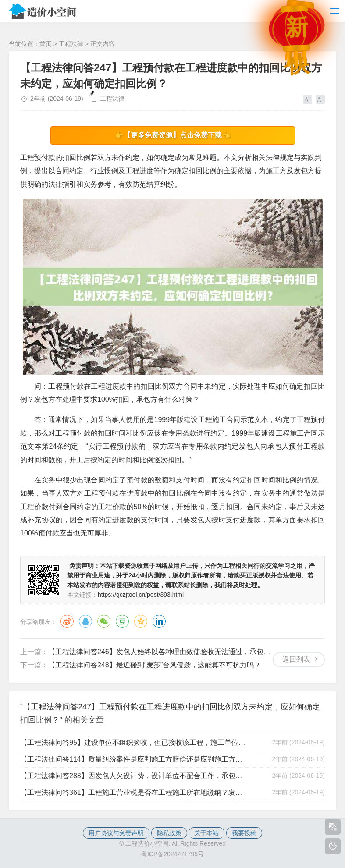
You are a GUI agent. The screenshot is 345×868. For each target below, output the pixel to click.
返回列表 (296, 659)
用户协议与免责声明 (116, 833)
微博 (67, 621)
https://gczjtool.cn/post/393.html (141, 595)
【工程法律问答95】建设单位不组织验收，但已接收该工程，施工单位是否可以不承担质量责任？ (134, 742)
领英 (159, 621)
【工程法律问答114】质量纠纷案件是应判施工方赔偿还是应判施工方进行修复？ (134, 759)
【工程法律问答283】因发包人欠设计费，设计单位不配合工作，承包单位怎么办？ (134, 776)
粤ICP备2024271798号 (172, 854)
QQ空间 (141, 621)
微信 (104, 621)
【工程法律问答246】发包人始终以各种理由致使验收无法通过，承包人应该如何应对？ (184, 652)
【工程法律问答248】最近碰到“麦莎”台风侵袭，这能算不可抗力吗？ (155, 665)
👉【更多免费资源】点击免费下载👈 (173, 135)
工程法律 (71, 44)
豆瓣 (122, 621)
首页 (46, 44)
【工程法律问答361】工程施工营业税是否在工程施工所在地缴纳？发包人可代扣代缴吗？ (134, 792)
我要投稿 (244, 833)
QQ (85, 621)
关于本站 (206, 833)
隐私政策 (169, 833)
